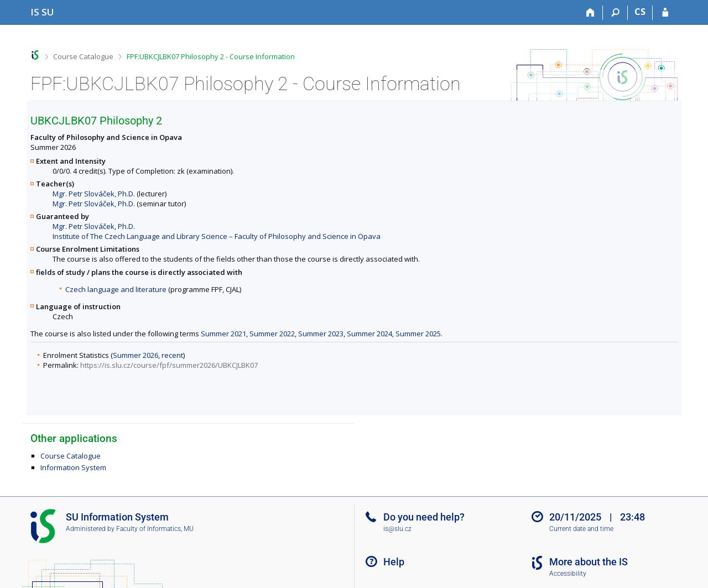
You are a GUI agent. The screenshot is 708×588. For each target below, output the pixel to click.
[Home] (590, 13)
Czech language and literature (116, 289)
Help (394, 562)
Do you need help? (424, 517)
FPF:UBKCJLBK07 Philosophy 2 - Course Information (211, 56)
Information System (73, 467)
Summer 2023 (321, 334)
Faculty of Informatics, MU (155, 529)
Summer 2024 (369, 334)
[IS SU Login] (665, 13)
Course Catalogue (83, 56)
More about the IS (589, 562)
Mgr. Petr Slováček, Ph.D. (94, 194)
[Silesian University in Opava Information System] (42, 12)
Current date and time (581, 529)
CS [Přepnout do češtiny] (640, 12)
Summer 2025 (418, 334)
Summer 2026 (136, 355)
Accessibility (568, 574)
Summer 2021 (223, 334)
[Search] (615, 13)
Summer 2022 (272, 334)
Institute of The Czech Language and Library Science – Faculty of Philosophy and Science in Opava (217, 236)
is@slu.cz (397, 529)
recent (172, 355)
